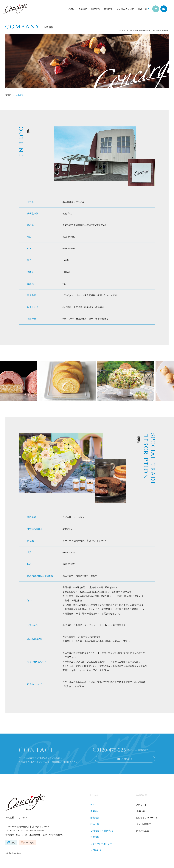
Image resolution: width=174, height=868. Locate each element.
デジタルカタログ (125, 9)
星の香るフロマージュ (147, 818)
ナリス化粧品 (142, 831)
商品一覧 (142, 9)
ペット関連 (29, 843)
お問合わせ (96, 850)
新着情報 (108, 9)
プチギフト (141, 805)
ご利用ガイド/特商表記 (102, 831)
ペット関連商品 (144, 824)
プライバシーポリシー (101, 844)
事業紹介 (83, 9)
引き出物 (140, 811)
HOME (71, 9)
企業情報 (95, 9)
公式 (13, 843)
